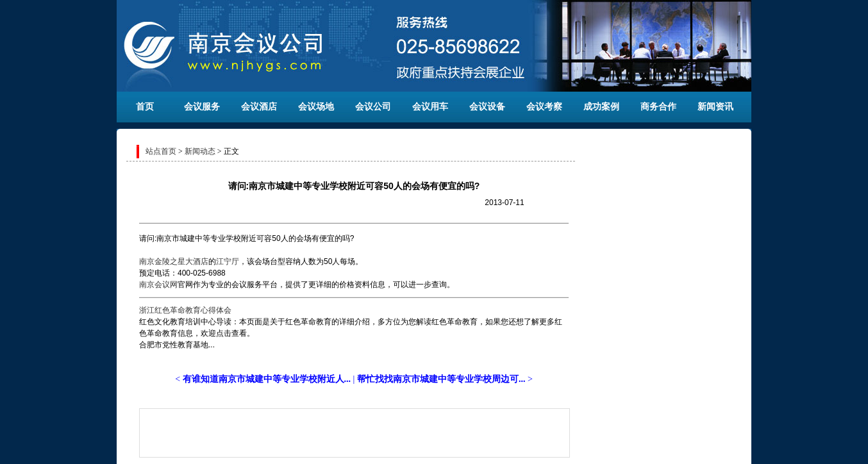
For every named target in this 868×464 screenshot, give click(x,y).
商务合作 (658, 107)
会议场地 (316, 107)
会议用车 (430, 107)
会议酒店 (259, 107)
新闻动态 (200, 151)
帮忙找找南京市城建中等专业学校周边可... (441, 379)
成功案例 (601, 107)
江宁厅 (228, 261)
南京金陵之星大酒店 (174, 261)
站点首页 (161, 151)
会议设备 (487, 107)
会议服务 (202, 107)
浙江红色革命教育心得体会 (185, 310)
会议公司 (373, 107)
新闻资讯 (715, 107)
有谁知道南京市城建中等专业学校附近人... (267, 379)
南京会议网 (158, 285)
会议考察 (544, 107)
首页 (145, 107)
